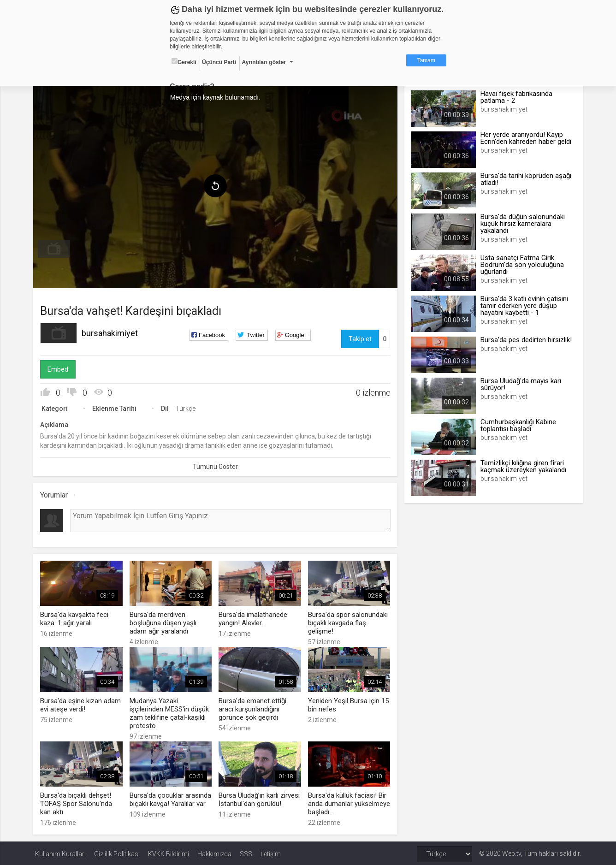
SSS (246, 852)
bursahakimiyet (112, 332)
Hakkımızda (214, 852)
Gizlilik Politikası (117, 852)
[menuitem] (56, 248)
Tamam (426, 60)
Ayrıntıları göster (264, 62)
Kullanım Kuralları (60, 852)
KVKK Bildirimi (169, 852)
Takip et (360, 338)
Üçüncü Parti (219, 62)
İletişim (271, 852)
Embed (60, 368)
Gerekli (184, 62)
